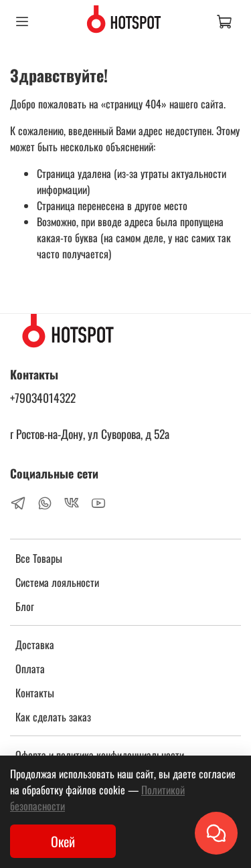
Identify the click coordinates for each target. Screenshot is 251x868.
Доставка (35, 644)
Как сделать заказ (53, 717)
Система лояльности (57, 582)
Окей (63, 841)
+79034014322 (43, 398)
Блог (25, 606)
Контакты (35, 693)
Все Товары (39, 558)
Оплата (30, 669)
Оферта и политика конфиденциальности (100, 755)
